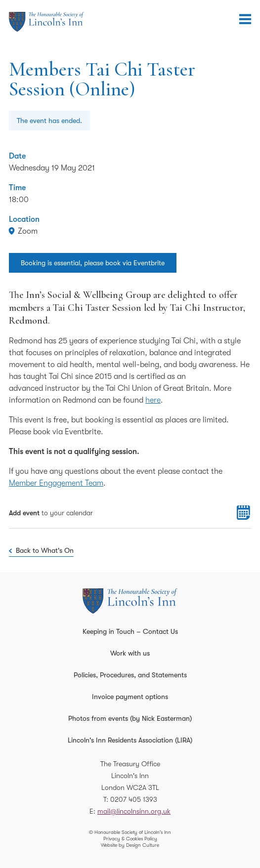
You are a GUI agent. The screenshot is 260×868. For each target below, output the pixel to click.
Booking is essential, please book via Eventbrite (93, 263)
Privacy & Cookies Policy (130, 839)
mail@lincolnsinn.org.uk (134, 811)
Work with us (130, 653)
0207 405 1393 (134, 799)
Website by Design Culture (130, 845)
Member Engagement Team (56, 483)
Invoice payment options (130, 697)
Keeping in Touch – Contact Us (130, 631)
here (153, 400)
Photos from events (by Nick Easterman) (130, 718)
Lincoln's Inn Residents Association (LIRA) (130, 740)
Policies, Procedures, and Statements (130, 675)
